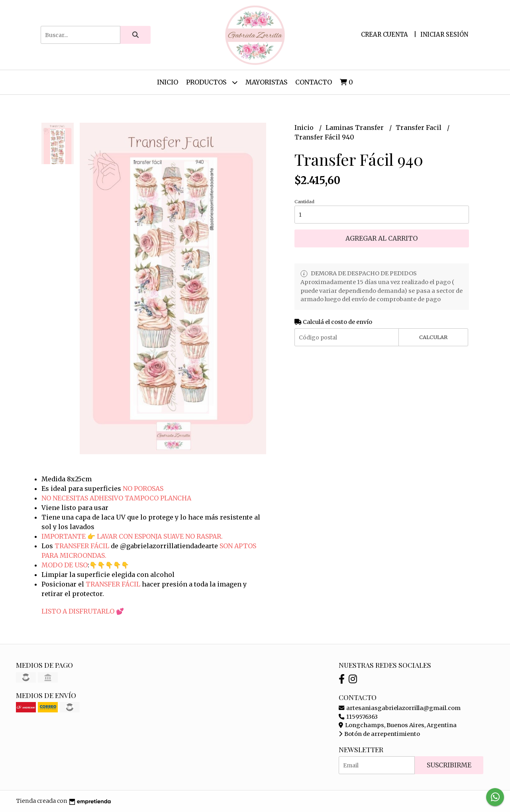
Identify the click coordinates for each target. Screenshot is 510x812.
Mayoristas (266, 82)
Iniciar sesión (444, 34)
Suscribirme (449, 765)
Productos (212, 82)
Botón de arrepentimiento (379, 734)
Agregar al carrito (382, 238)
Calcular (433, 337)
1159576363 (358, 717)
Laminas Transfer (355, 127)
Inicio (168, 82)
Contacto (314, 82)
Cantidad (304, 202)
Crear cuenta (384, 34)
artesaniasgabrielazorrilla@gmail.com (400, 708)
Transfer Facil (419, 127)
